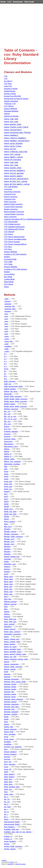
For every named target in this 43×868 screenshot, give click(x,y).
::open (6, 336)
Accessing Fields (10, 259)
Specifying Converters (12, 192)
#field (6, 504)
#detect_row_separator (12, 461)
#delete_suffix (9, 459)
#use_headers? (9, 827)
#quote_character (10, 729)
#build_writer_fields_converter (15, 406)
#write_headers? (10, 841)
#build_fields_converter (13, 396)
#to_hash (7, 807)
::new (6, 314)
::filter (6, 299)
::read (6, 344)
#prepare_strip (9, 709)
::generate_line (9, 306)
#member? (8, 627)
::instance (8, 311)
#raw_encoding (10, 734)
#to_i (6, 809)
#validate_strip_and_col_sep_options (18, 832)
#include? (8, 559)
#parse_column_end (11, 639)
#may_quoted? (9, 624)
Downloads (18, 2)
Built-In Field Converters (13, 204)
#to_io (6, 812)
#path (6, 672)
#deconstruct (9, 444)
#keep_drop (8, 582)
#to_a (6, 797)
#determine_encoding (12, 464)
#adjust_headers (10, 389)
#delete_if (8, 454)
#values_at (8, 836)
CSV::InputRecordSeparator (14, 227)
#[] (5, 371)
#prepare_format (10, 684)
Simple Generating (11, 101)
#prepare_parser (10, 697)
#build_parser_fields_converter (15, 401)
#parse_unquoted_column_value (16, 659)
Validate (4, 860)
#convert (7, 434)
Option (11, 119)
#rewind (7, 757)
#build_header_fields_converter (16, 399)
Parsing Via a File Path (12, 96)
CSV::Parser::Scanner (12, 242)
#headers (7, 546)
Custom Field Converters (13, 207)
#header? (7, 529)
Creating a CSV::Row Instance (15, 254)
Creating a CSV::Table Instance (16, 269)
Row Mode (8, 277)
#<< (6, 354)
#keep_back (8, 577)
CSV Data (8, 84)
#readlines (8, 744)
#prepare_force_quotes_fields (15, 682)
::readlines (8, 346)
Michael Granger (20, 864)
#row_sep (8, 762)
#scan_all (7, 769)
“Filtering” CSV (10, 104)
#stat (6, 792)
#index (7, 562)
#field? (7, 506)
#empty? (7, 491)
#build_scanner (10, 404)
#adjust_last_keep (11, 391)
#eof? (6, 496)
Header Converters (11, 209)
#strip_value (9, 794)
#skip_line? (8, 779)
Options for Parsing (11, 116)
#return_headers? (10, 752)
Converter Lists (10, 199)
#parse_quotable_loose (12, 649)
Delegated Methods (11, 111)
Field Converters (10, 202)
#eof (6, 494)
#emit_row (8, 489)
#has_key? (8, 526)
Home (3, 2)
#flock (6, 519)
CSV (6, 76)
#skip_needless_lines (12, 787)
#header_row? (9, 539)
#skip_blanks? (9, 774)
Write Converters (10, 217)
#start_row (8, 789)
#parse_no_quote (10, 647)
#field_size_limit (10, 511)
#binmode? (8, 394)
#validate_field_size (11, 829)
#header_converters (11, 534)
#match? (7, 617)
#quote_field (9, 732)
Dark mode (29, 2)
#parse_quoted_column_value (15, 654)
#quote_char (9, 727)
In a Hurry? (8, 81)
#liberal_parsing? (10, 602)
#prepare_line (9, 692)
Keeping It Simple (11, 89)
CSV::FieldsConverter (12, 224)
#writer (7, 844)
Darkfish (10, 864)
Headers (7, 257)
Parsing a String (10, 94)
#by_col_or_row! (10, 419)
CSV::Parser (9, 234)
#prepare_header (10, 687)
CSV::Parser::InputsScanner (14, 237)
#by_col (7, 411)
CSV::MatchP (9, 232)
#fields (7, 516)
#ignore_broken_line (12, 557)
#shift (6, 772)
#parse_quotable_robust (13, 652)
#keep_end (8, 587)
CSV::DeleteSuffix (11, 222)
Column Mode (9, 279)
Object (6, 287)
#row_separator (10, 764)
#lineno (7, 612)
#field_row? (8, 509)
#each (6, 471)
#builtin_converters (11, 409)
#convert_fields (10, 439)
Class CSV (8, 86)
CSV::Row (8, 247)
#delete (7, 449)
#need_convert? (10, 629)
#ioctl (6, 574)
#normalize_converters (12, 634)
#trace (6, 819)
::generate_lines (10, 309)
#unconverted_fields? (12, 822)
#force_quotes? (10, 521)
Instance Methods (10, 109)
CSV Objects (9, 106)
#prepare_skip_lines (11, 707)
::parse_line (8, 341)
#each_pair (8, 486)
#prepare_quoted (10, 702)
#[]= (6, 376)
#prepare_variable (11, 714)
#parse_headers (10, 644)
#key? (6, 597)
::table (6, 349)
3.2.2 (9, 2)
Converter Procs (10, 194)
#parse (6, 637)
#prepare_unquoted (11, 712)
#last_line (8, 599)
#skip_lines (8, 782)
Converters (8, 189)
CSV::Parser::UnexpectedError (15, 244)
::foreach (7, 301)
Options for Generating (12, 160)
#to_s (6, 814)
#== (6, 364)
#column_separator (11, 431)
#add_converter (10, 381)
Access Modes (9, 274)
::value (7, 351)
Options (7, 114)
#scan (6, 767)
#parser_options (10, 669)
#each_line (8, 481)
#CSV (6, 369)
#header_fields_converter (13, 536)
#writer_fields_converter (13, 846)
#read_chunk (9, 739)
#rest (6, 749)
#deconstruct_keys (11, 446)
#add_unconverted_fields (13, 386)
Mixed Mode (9, 282)
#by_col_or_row (10, 416)
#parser (7, 662)
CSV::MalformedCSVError (14, 229)
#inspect (7, 567)
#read (6, 737)
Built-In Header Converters (14, 212)
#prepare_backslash (11, 679)
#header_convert (10, 531)
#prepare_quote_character (14, 699)
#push (6, 717)
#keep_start (8, 592)
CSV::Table (8, 262)
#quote (7, 724)
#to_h (6, 804)
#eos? (6, 499)
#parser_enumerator (11, 664)
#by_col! (7, 414)
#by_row (7, 421)
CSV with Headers (11, 187)
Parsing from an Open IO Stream (16, 99)
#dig (6, 466)
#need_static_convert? (12, 632)
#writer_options (10, 849)
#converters (8, 441)
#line (6, 607)
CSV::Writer (9, 284)
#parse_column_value (12, 642)
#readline (7, 742)
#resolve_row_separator (13, 747)
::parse (6, 339)
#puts (6, 722)
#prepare (7, 674)
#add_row (8, 384)
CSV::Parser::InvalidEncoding (15, 239)
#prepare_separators (11, 704)
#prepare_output (10, 694)
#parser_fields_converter (13, 667)
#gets (6, 524)
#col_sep (7, 429)
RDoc (12, 862)
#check (7, 426)
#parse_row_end (10, 657)
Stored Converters (11, 197)
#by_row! (8, 424)
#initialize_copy (10, 564)
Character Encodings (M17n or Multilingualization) (23, 219)
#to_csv (7, 799)
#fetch (6, 501)
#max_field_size (10, 619)
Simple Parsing (10, 91)
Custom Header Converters (14, 214)
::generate (8, 304)
